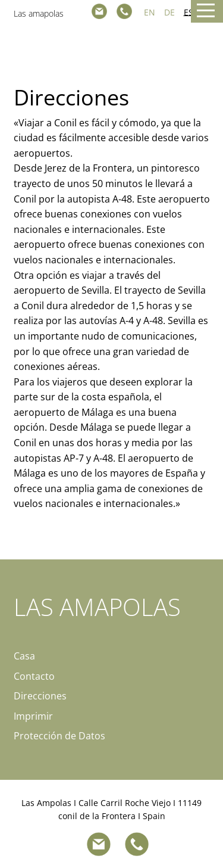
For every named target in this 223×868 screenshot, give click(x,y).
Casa (24, 656)
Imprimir (33, 716)
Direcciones (40, 696)
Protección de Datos (59, 736)
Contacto (34, 676)
